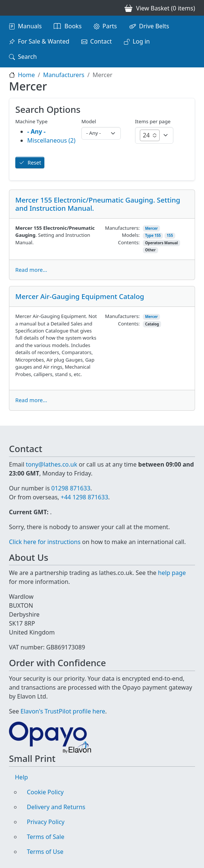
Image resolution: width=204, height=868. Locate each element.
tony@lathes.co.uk (51, 464)
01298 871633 (71, 488)
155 (170, 236)
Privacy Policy (46, 822)
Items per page (153, 121)
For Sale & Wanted (44, 41)
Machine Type (32, 121)
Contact (101, 41)
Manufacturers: (123, 228)
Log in (141, 41)
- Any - (36, 131)
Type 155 (153, 236)
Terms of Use (45, 852)
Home (26, 75)
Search (27, 57)
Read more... (31, 270)
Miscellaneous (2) (51, 140)
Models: (131, 235)
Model (89, 121)
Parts (110, 26)
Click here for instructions (45, 542)
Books (73, 26)
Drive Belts (154, 26)
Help (21, 777)
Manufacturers (64, 75)
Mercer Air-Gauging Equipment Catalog (80, 296)
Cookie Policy (45, 792)
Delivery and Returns (56, 807)
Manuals (30, 26)
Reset (34, 163)
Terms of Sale (45, 837)
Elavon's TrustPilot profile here (63, 711)
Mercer (151, 228)
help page (172, 573)
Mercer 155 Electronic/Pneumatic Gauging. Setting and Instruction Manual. (98, 204)
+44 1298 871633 (84, 497)
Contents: (129, 242)
